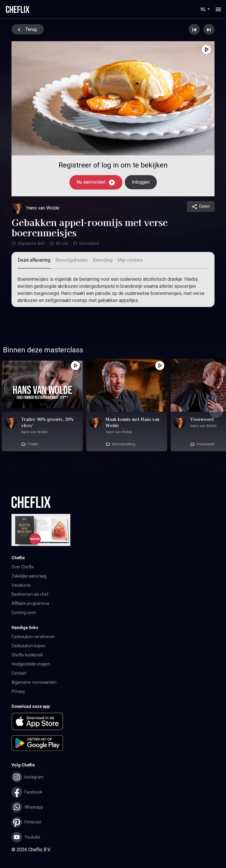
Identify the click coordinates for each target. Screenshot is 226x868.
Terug (26, 30)
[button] (113, 722)
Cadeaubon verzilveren (33, 637)
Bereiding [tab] (103, 260)
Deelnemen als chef (30, 594)
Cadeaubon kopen (28, 646)
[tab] (130, 260)
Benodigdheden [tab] (72, 260)
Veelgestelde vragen (31, 664)
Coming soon (24, 613)
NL (203, 9)
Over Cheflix (23, 567)
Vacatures (21, 585)
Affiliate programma (30, 603)
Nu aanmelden (96, 182)
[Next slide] (216, 411)
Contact (19, 673)
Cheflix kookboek (27, 655)
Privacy (18, 691)
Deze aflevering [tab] (34, 260)
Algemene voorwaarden (34, 682)
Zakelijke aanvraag (29, 576)
